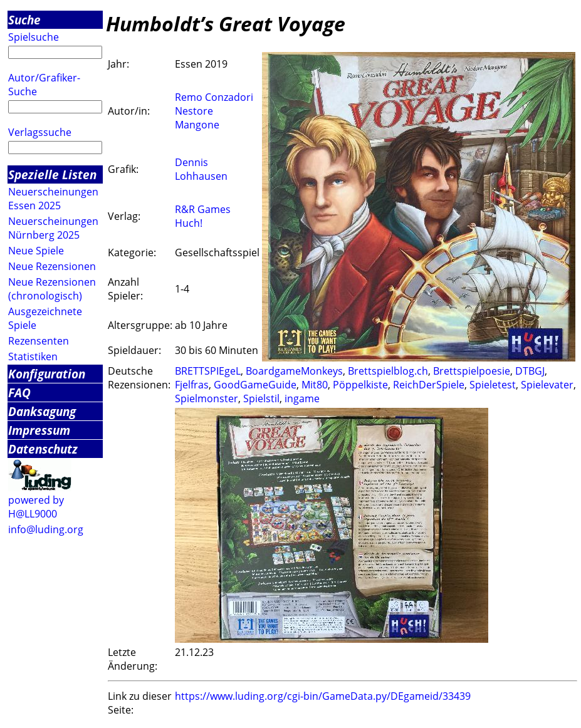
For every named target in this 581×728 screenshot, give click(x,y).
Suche (24, 20)
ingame (302, 398)
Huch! (189, 223)
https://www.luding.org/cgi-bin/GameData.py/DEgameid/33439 (323, 696)
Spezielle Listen (52, 174)
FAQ (19, 393)
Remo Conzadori (214, 97)
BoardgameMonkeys (294, 371)
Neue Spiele (36, 251)
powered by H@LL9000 (36, 507)
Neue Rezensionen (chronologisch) (52, 289)
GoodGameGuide (255, 385)
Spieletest (493, 385)
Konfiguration (47, 374)
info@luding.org (46, 529)
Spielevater (547, 385)
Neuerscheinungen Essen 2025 (53, 199)
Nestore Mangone (197, 118)
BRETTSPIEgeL (208, 371)
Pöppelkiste (360, 385)
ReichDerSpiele (429, 385)
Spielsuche (34, 37)
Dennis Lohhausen (201, 169)
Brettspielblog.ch (388, 371)
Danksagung (42, 411)
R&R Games (203, 209)
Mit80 (315, 385)
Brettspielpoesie (472, 371)
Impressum (39, 430)
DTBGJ (530, 371)
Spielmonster (207, 398)
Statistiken (33, 356)
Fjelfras (192, 385)
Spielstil (261, 398)
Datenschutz (43, 449)
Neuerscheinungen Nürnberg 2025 (53, 228)
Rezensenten (39, 341)
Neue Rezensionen (52, 266)
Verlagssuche (40, 132)
